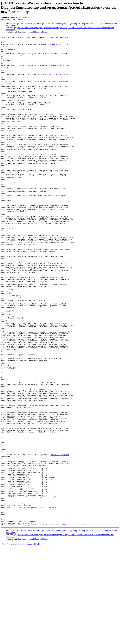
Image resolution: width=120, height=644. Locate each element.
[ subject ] (39, 32)
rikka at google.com (54, 38)
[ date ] (25, 32)
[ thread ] (31, 32)
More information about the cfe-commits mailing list (21, 642)
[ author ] (47, 32)
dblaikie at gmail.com (20, 17)
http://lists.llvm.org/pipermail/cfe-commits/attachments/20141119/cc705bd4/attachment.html (47, 623)
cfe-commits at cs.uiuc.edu (19, 600)
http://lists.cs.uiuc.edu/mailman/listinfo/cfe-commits (32, 602)
